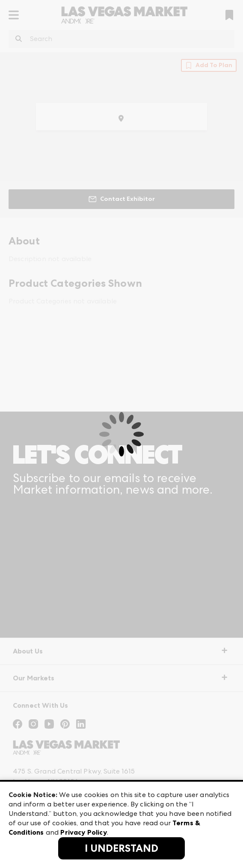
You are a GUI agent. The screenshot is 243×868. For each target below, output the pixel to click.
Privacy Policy (83, 832)
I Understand (121, 848)
